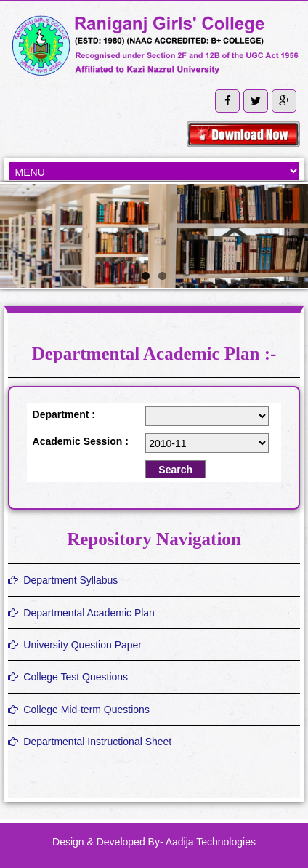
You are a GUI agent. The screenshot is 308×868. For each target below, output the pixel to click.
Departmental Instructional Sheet (90, 742)
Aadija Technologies (211, 842)
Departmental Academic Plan (81, 613)
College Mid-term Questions (79, 710)
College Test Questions (68, 677)
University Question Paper (75, 645)
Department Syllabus (63, 580)
